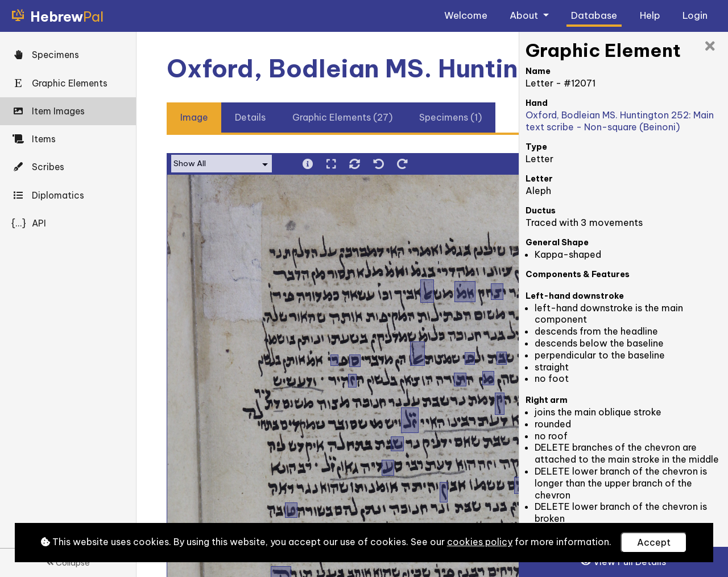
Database (594, 15)
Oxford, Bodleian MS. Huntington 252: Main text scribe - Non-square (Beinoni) (620, 121)
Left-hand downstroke (575, 296)
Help (650, 15)
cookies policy (480, 542)
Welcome (466, 15)
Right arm (547, 400)
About (525, 15)
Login (695, 15)
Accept (654, 542)
